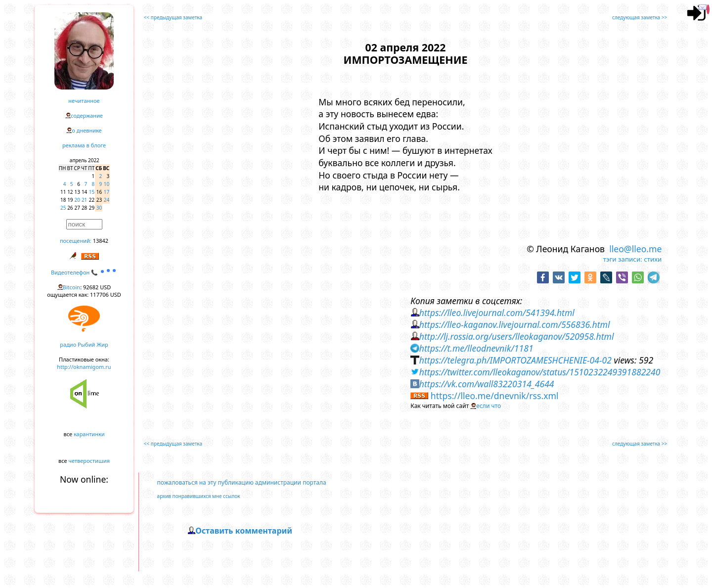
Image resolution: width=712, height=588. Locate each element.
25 (63, 208)
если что (489, 406)
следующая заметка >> (640, 17)
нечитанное (84, 101)
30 (99, 208)
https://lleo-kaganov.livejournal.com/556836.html (515, 324)
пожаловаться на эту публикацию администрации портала (242, 482)
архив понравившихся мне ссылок (199, 496)
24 (107, 200)
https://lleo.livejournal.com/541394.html (497, 313)
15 (92, 192)
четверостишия (89, 461)
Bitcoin (72, 287)
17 (107, 192)
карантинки (89, 434)
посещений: (76, 241)
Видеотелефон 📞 (84, 272)
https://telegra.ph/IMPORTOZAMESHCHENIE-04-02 (515, 360)
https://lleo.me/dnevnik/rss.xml (495, 396)
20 (77, 200)
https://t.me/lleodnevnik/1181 (476, 348)
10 (107, 184)
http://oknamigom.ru (84, 367)
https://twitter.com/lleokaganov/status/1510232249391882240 (540, 372)
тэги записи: (623, 259)
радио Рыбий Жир (84, 344)
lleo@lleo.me (635, 249)
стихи (653, 259)
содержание (87, 115)
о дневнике (87, 130)
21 (84, 200)
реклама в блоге (84, 145)
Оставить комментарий (244, 531)
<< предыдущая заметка (173, 17)
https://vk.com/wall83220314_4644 (487, 384)
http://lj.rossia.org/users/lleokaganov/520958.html (517, 336)
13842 (101, 241)
